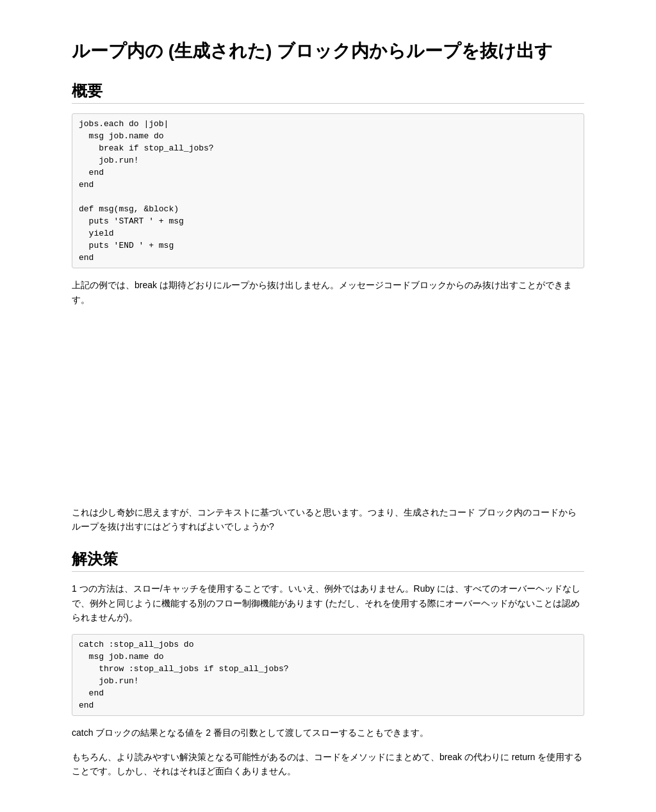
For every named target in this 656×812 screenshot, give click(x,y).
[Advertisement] (328, 406)
